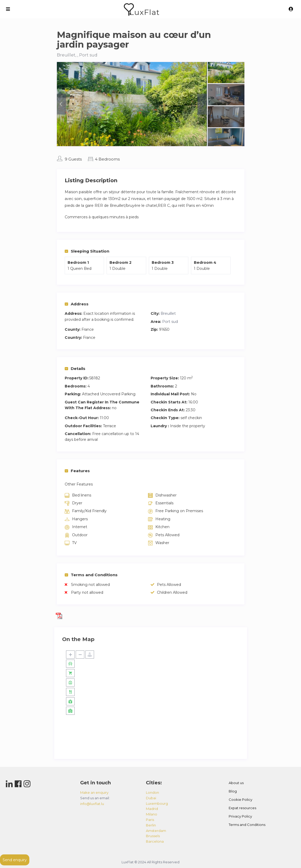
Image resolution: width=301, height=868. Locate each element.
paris (150, 820)
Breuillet (168, 313)
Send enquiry (15, 860)
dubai (151, 798)
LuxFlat (144, 12)
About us (236, 783)
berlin (151, 825)
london (152, 792)
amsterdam (156, 831)
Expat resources (242, 808)
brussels (153, 836)
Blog (233, 791)
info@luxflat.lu (92, 804)
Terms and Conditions (91, 575)
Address (77, 304)
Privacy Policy (240, 816)
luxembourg (157, 803)
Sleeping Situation (87, 251)
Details (75, 369)
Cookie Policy (240, 800)
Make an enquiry (94, 792)
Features (77, 471)
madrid (152, 809)
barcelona (155, 841)
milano (152, 814)
